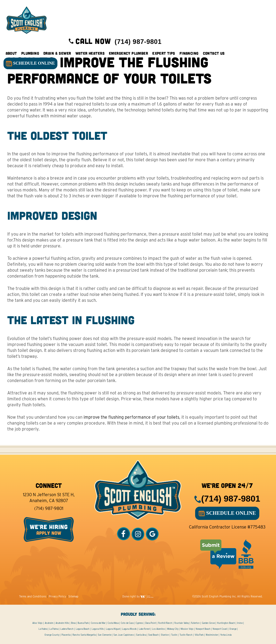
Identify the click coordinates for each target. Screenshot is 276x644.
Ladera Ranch (67, 629)
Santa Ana (141, 635)
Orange (233, 629)
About (12, 54)
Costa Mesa (113, 623)
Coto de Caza (127, 623)
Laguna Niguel (113, 629)
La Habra (43, 629)
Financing (190, 54)
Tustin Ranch (186, 635)
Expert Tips (165, 54)
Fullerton (195, 623)
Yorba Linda (226, 635)
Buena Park (83, 623)
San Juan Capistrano (124, 635)
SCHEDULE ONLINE (31, 64)
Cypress (139, 623)
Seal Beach (153, 635)
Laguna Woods (129, 629)
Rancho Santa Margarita (84, 635)
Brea (73, 623)
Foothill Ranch (165, 623)
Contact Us (214, 54)
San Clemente (105, 635)
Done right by (138, 596)
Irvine (240, 623)
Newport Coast (220, 629)
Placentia (66, 635)
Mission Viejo (187, 629)
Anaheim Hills (62, 623)
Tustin (174, 635)
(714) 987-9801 (49, 508)
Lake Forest (144, 629)
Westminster (212, 635)
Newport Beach (203, 629)
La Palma (54, 629)
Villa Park (199, 635)
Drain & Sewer (58, 54)
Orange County (52, 635)
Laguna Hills (98, 629)
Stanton (165, 635)
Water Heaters (91, 54)
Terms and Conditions (33, 596)
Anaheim (49, 623)
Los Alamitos (158, 629)
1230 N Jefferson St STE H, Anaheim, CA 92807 (49, 498)
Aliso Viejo (37, 623)
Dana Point (151, 623)
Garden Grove (208, 623)
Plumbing (31, 54)
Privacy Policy (57, 596)
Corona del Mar (98, 623)
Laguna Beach (83, 629)
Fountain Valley (182, 623)
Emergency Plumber (129, 54)
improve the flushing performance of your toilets (131, 417)
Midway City (173, 629)
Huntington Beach (226, 623)
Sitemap (73, 596)
